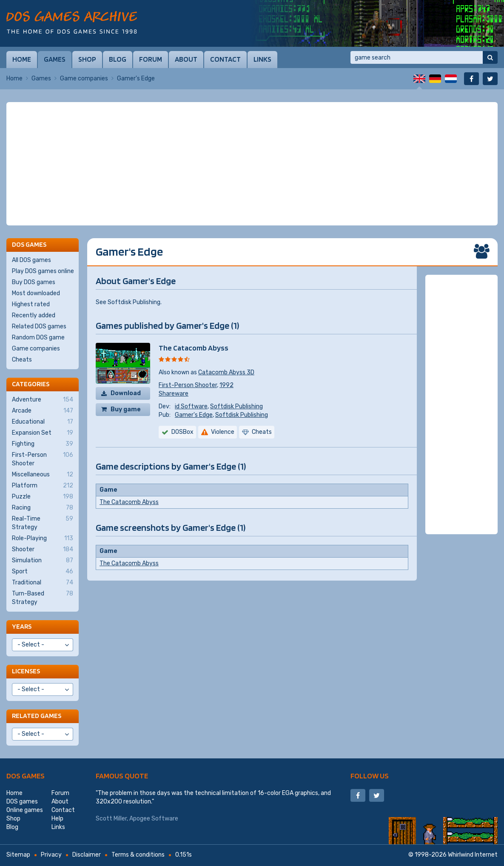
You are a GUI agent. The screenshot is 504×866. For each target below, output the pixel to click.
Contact (225, 59)
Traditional (43, 583)
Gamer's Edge (194, 415)
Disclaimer (87, 855)
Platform (43, 486)
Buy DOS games (34, 282)
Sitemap (18, 855)
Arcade (43, 411)
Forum (151, 59)
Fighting (43, 444)
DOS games (26, 776)
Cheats (22, 360)
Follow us (370, 776)
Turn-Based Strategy (43, 598)
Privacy (51, 855)
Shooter (43, 550)
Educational (43, 422)
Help (57, 819)
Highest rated (31, 304)
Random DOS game (38, 338)
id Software (191, 406)
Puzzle (43, 497)
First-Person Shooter (188, 385)
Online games (25, 810)
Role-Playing (43, 538)
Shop (87, 59)
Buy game (126, 409)
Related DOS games (39, 326)
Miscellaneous (43, 475)
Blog (118, 59)
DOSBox (182, 432)
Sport (43, 572)
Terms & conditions (138, 855)
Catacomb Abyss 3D (226, 372)
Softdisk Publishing (236, 406)
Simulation (43, 561)
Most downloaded (36, 293)
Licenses (26, 671)
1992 (226, 385)
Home (22, 59)
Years (22, 626)
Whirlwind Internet (473, 855)
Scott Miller (111, 819)
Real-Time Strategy (43, 523)
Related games (37, 716)
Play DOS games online (43, 271)
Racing (43, 508)
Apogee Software (154, 819)
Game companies (84, 78)
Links (262, 59)
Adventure (43, 400)
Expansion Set (43, 433)
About (186, 59)
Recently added (34, 315)
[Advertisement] (252, 164)
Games (55, 59)
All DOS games (31, 260)
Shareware (174, 394)
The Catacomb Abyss (194, 348)
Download (126, 393)
